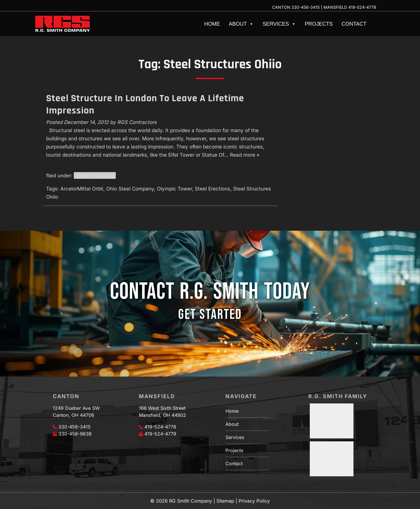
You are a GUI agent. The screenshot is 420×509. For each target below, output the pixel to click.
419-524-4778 (362, 7)
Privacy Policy (254, 501)
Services (279, 24)
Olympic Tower (174, 189)
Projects (319, 24)
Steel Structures (95, 176)
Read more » (245, 155)
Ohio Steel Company (130, 189)
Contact (354, 24)
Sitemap (225, 501)
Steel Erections (212, 189)
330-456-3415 (306, 7)
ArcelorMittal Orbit (82, 189)
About (241, 24)
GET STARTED (210, 315)
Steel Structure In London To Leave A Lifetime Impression (145, 104)
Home (212, 24)
